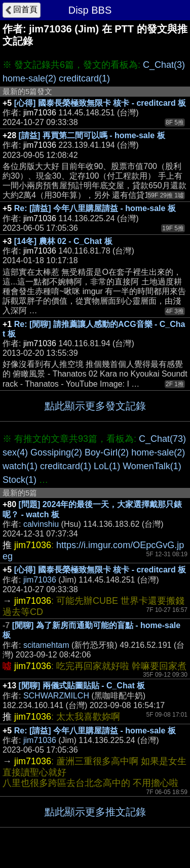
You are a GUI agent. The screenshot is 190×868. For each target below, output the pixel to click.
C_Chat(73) (162, 439)
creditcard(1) (84, 78)
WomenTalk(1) (152, 466)
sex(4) (15, 452)
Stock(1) (20, 480)
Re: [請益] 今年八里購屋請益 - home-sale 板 (95, 208)
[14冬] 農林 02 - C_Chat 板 (63, 241)
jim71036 (40, 580)
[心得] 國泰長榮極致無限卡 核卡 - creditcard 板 (100, 103)
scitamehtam (46, 645)
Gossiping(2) (56, 452)
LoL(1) (107, 466)
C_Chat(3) (164, 65)
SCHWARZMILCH (56, 696)
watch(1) (20, 466)
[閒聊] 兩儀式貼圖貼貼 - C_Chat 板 (82, 686)
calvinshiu (41, 524)
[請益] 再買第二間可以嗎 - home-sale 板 (92, 135)
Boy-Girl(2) (107, 452)
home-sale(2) (29, 78)
